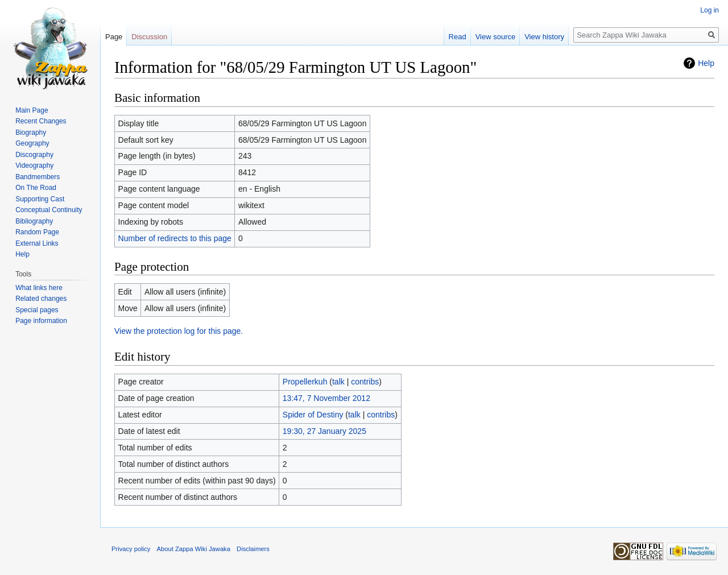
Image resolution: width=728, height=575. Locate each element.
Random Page (37, 232)
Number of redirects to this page (175, 238)
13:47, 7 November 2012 (326, 398)
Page (114, 37)
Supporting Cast (40, 199)
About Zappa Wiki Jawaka (194, 549)
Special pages (37, 310)
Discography (34, 155)
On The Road (36, 188)
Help (706, 63)
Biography (31, 133)
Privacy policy (131, 549)
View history (544, 37)
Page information (41, 321)
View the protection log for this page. (179, 331)
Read (458, 37)
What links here (39, 288)
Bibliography (34, 221)
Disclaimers (253, 549)
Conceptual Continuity (49, 210)
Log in (710, 10)
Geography (32, 143)
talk (338, 382)
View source (496, 37)
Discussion (149, 37)
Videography (34, 166)
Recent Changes (41, 121)
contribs (365, 382)
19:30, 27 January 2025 (324, 431)
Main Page (32, 110)
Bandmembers (38, 177)
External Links (37, 243)
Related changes (41, 299)
